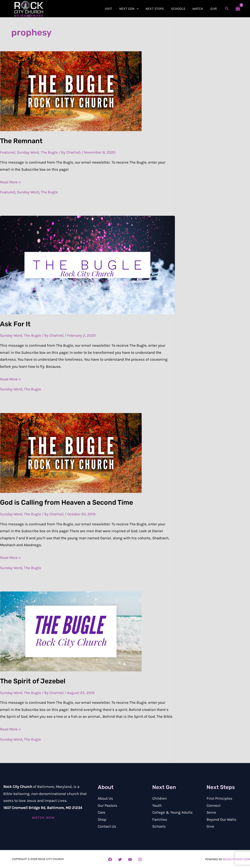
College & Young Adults (172, 812)
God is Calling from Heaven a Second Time (66, 502)
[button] (139, 9)
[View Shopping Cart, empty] (238, 9)
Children (159, 798)
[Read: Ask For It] (87, 265)
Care (102, 812)
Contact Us (107, 826)
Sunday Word (28, 152)
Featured (8, 152)
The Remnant (21, 141)
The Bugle (49, 152)
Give (210, 826)
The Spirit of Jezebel (33, 681)
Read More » (10, 181)
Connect (214, 805)
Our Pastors (107, 805)
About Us (105, 798)
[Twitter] (120, 859)
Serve (211, 812)
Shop (102, 819)
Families (160, 819)
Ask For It (15, 324)
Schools (159, 826)
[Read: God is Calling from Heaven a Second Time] (71, 453)
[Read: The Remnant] (71, 91)
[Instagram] (140, 859)
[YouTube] (130, 859)
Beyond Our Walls (221, 819)
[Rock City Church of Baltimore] (29, 8)
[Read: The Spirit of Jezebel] (71, 631)
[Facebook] (110, 859)
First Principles (219, 798)
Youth (157, 805)
